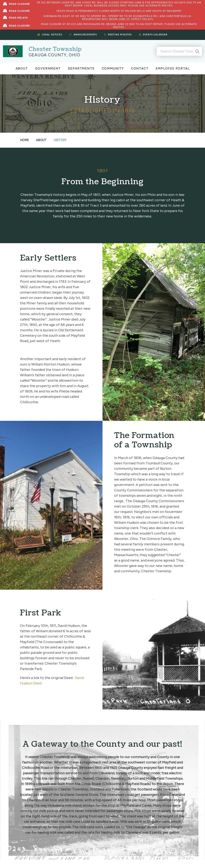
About (22, 68)
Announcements (83, 35)
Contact (140, 68)
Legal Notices (50, 35)
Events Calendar (153, 35)
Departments (81, 68)
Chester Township (55, 49)
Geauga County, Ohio (54, 55)
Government (48, 68)
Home (24, 140)
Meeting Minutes (118, 35)
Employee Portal (172, 68)
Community (113, 68)
